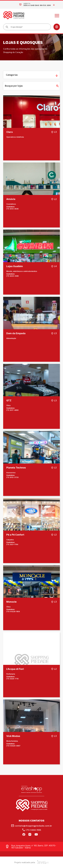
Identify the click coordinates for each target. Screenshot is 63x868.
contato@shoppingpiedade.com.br (31, 826)
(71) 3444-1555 (31, 830)
